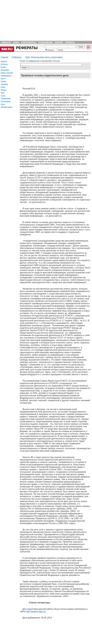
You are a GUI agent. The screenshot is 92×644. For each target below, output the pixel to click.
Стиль (3, 96)
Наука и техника (7, 73)
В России (4, 64)
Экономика (5, 70)
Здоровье (4, 84)
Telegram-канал (7, 107)
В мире (3, 67)
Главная (5, 57)
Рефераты (27, 48)
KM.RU (60, 50)
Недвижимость (6, 76)
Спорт (3, 87)
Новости (6, 42)
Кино (3, 93)
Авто (2, 78)
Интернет (50, 50)
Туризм (3, 81)
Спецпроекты (29, 42)
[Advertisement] (8, 151)
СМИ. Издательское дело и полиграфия (44, 57)
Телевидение (45, 42)
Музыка (4, 90)
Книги (3, 104)
